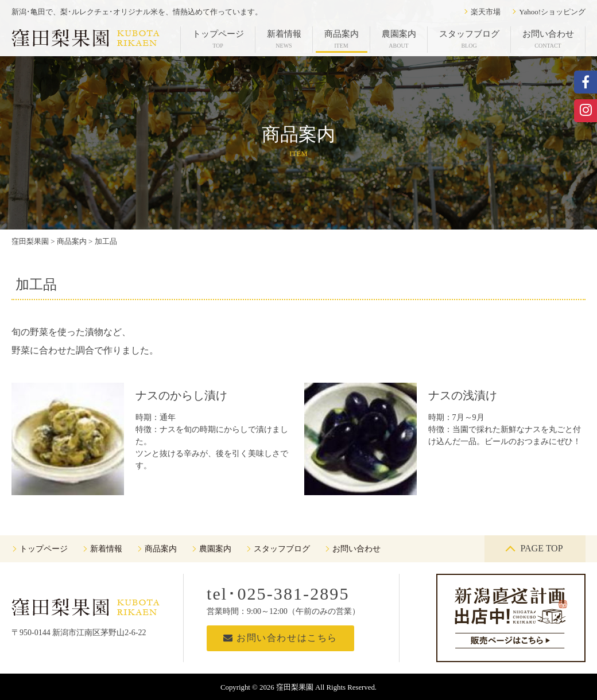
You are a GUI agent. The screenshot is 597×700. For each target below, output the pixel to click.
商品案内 (342, 39)
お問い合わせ (548, 39)
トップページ (218, 39)
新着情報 (284, 39)
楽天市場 (486, 12)
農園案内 (399, 39)
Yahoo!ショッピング (552, 12)
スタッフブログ (469, 39)
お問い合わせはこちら (280, 638)
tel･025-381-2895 (278, 594)
